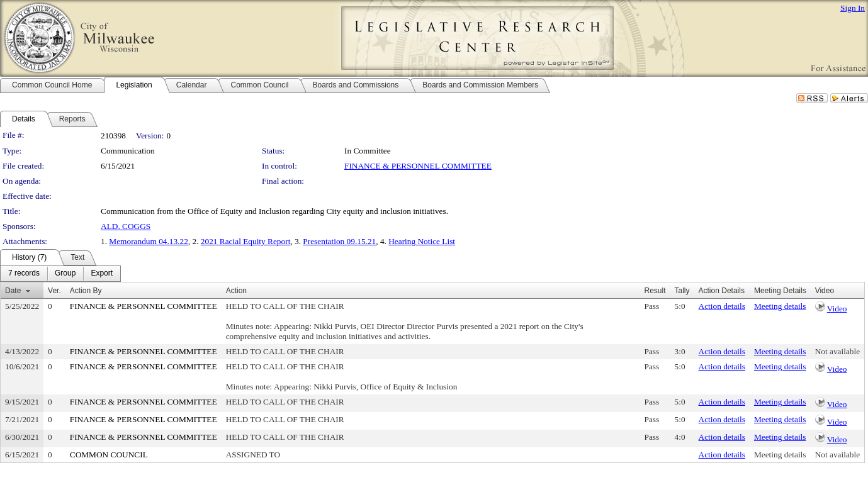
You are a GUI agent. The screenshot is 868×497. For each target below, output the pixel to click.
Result (655, 291)
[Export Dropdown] (102, 274)
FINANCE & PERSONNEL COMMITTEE (418, 166)
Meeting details (780, 306)
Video (837, 309)
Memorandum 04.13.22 (149, 241)
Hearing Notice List (422, 241)
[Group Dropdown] (65, 274)
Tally (682, 291)
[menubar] (60, 274)
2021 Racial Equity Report (246, 241)
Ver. (54, 291)
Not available (837, 351)
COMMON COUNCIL (109, 455)
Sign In (853, 8)
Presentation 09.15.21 (339, 241)
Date (13, 291)
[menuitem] (24, 274)
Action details (722, 306)
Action (236, 291)
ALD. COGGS (126, 226)
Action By (86, 291)
